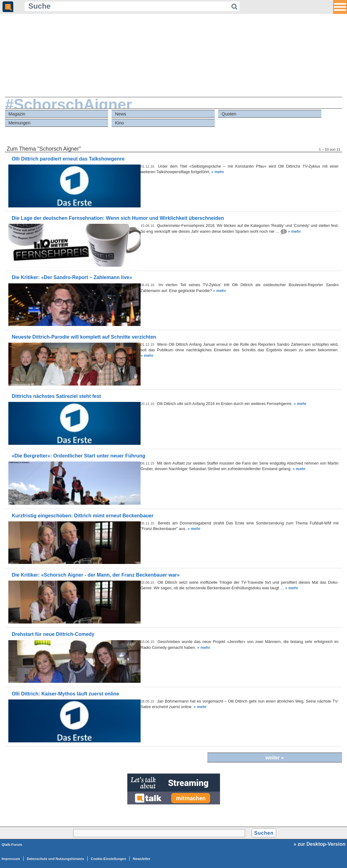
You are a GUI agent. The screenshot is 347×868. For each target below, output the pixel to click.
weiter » (275, 758)
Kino (119, 123)
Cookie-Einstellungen (108, 859)
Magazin (17, 114)
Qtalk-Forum (12, 845)
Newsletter (142, 859)
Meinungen (19, 123)
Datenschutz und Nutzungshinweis (55, 859)
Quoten (229, 114)
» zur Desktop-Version (319, 844)
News (121, 114)
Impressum (11, 859)
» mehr (218, 172)
